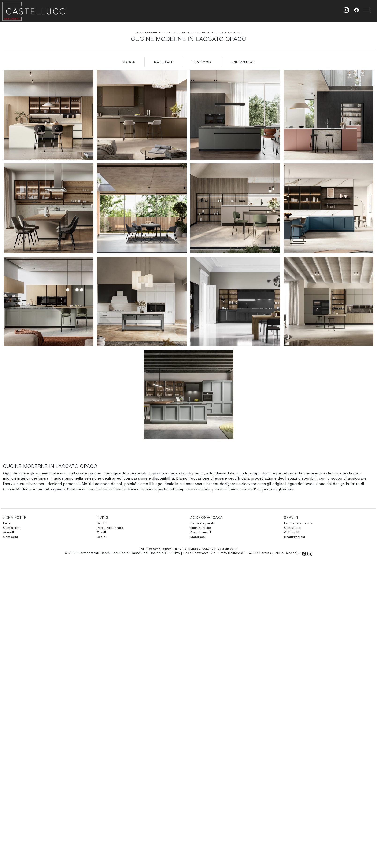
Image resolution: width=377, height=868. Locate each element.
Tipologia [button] (202, 62)
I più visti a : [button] (243, 62)
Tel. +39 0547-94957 (156, 549)
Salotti (102, 523)
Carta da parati (202, 523)
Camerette (11, 528)
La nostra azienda (298, 523)
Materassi (198, 537)
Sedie (101, 537)
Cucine (153, 33)
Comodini (11, 537)
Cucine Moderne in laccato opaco (216, 33)
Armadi (9, 532)
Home (139, 33)
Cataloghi (292, 532)
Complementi (201, 532)
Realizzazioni (295, 537)
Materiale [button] (164, 62)
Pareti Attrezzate (110, 528)
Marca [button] (129, 62)
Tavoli (101, 532)
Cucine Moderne (174, 33)
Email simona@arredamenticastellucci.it (206, 549)
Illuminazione (201, 528)
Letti (7, 523)
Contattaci (292, 528)
